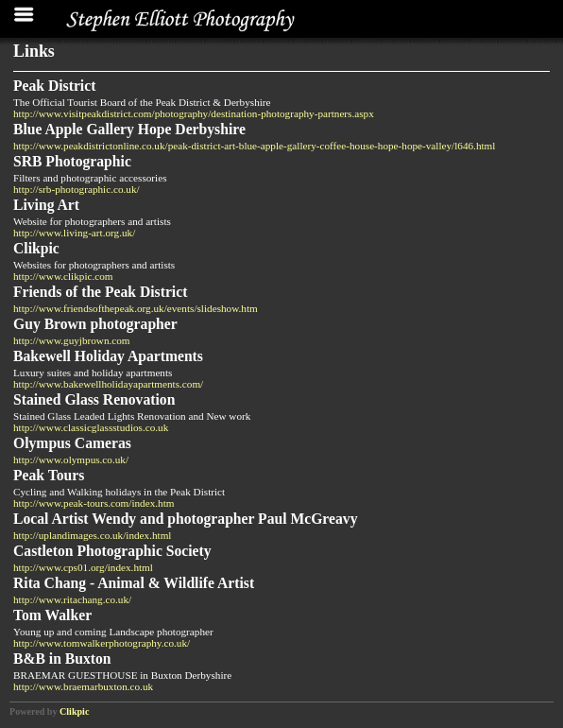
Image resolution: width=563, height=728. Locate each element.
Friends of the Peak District (100, 292)
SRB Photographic (72, 161)
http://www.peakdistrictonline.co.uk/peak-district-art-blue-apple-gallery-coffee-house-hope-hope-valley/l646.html (254, 146)
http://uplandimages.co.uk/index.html (92, 535)
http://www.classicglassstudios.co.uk (91, 427)
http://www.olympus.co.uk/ (71, 459)
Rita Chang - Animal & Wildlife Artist (134, 583)
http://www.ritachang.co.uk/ (72, 599)
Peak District (54, 86)
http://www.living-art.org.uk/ (74, 233)
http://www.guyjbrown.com (72, 340)
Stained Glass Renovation (94, 399)
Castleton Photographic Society (112, 551)
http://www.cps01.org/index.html (83, 567)
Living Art (46, 205)
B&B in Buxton (62, 659)
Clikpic (36, 248)
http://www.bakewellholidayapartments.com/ (108, 384)
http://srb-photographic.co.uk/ (77, 189)
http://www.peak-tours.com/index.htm (94, 503)
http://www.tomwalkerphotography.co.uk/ (102, 643)
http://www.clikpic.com (63, 276)
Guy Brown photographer (95, 324)
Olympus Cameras (72, 443)
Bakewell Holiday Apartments (108, 356)
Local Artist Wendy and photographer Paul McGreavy (185, 519)
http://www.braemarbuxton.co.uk (83, 686)
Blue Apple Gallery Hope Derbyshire (129, 129)
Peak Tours (49, 475)
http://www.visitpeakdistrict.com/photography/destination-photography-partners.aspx (194, 113)
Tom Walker (52, 615)
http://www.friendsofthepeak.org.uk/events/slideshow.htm (136, 308)
